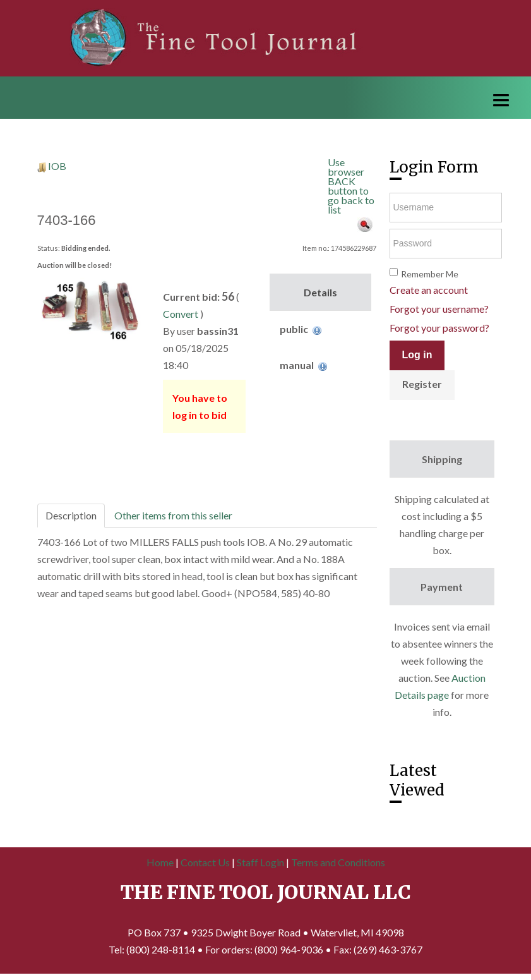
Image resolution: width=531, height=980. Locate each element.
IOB (57, 166)
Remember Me (430, 274)
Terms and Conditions (338, 862)
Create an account (429, 290)
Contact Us (205, 862)
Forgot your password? (439, 328)
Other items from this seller (173, 515)
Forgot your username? (439, 309)
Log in (417, 355)
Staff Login (260, 862)
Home (160, 862)
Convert (181, 314)
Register (422, 384)
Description (71, 515)
